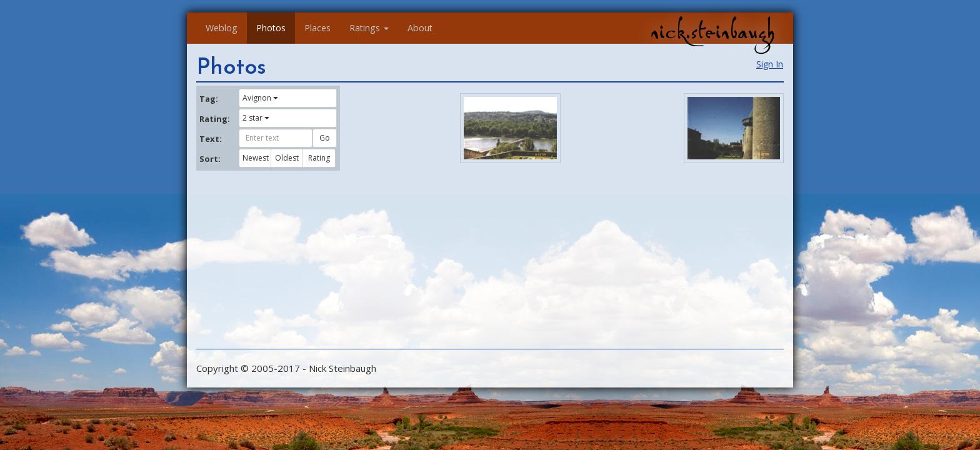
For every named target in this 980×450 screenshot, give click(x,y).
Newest (256, 158)
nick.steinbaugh (712, 32)
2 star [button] (256, 118)
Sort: (210, 159)
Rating (319, 158)
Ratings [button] (369, 28)
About (420, 28)
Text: (211, 139)
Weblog (222, 28)
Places (317, 28)
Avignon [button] (260, 98)
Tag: (209, 99)
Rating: (214, 119)
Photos (271, 28)
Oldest (287, 158)
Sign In (770, 64)
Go (325, 138)
